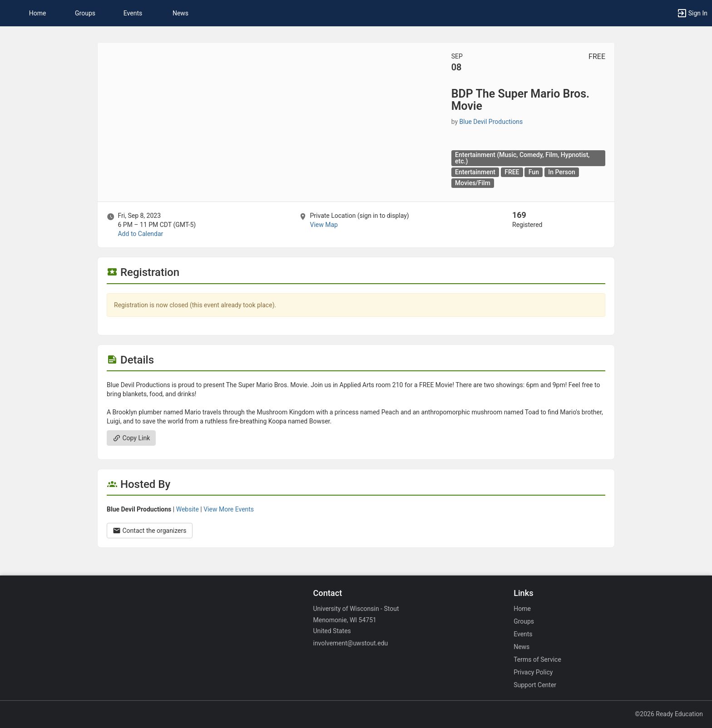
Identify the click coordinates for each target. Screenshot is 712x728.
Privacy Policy (533, 672)
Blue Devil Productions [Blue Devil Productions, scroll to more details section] (491, 122)
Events (133, 13)
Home (522, 609)
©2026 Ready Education (669, 714)
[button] (692, 13)
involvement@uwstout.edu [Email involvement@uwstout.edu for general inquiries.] (350, 643)
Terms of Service (537, 659)
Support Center (535, 685)
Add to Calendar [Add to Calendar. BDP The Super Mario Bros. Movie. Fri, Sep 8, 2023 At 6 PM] (140, 234)
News (180, 13)
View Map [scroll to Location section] (324, 225)
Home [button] (38, 13)
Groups (85, 13)
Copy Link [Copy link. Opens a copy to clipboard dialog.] (131, 438)
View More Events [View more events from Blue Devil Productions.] (229, 509)
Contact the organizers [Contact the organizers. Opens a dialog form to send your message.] (150, 531)
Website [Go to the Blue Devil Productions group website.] (188, 509)
